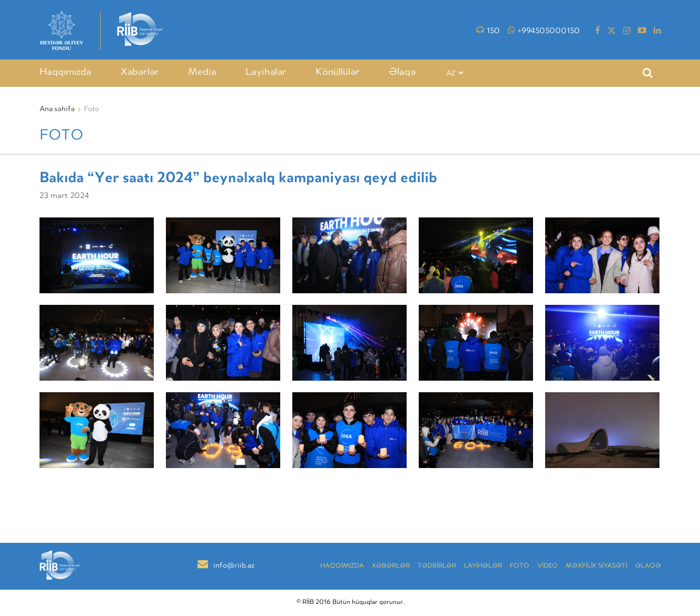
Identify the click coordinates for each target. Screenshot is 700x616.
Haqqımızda (66, 73)
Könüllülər (338, 73)
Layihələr (266, 73)
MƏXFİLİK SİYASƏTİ (597, 566)
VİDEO (548, 566)
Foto (520, 566)
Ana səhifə (57, 110)
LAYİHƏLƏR (483, 566)
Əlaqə (402, 73)
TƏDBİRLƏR (437, 566)
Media (202, 73)
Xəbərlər (140, 73)
